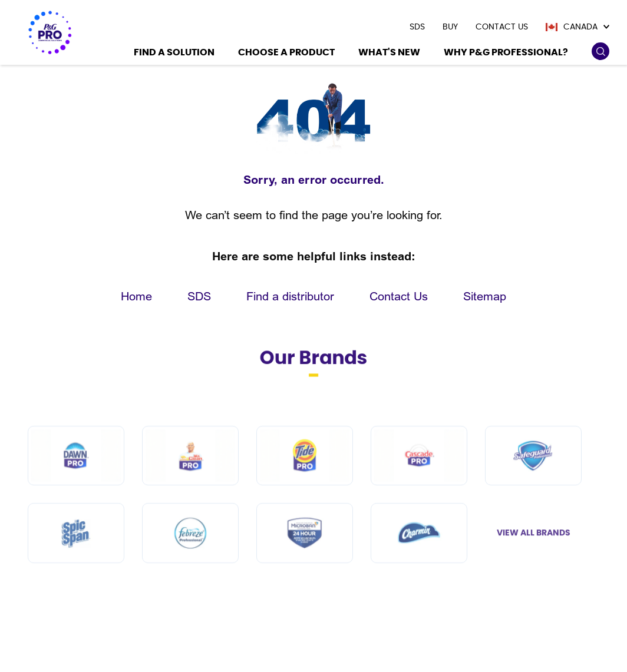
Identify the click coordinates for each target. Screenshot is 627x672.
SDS (199, 297)
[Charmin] (419, 559)
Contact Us (399, 297)
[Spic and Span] (76, 559)
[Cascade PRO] (419, 481)
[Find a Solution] (174, 54)
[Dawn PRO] (76, 481)
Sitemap (485, 297)
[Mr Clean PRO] (190, 481)
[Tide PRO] (305, 481)
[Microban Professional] (305, 559)
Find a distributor (290, 297)
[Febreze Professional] (190, 559)
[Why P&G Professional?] (506, 54)
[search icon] (600, 52)
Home (136, 297)
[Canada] (577, 27)
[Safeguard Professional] (533, 481)
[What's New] (389, 54)
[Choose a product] (286, 54)
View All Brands (534, 558)
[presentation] (417, 27)
